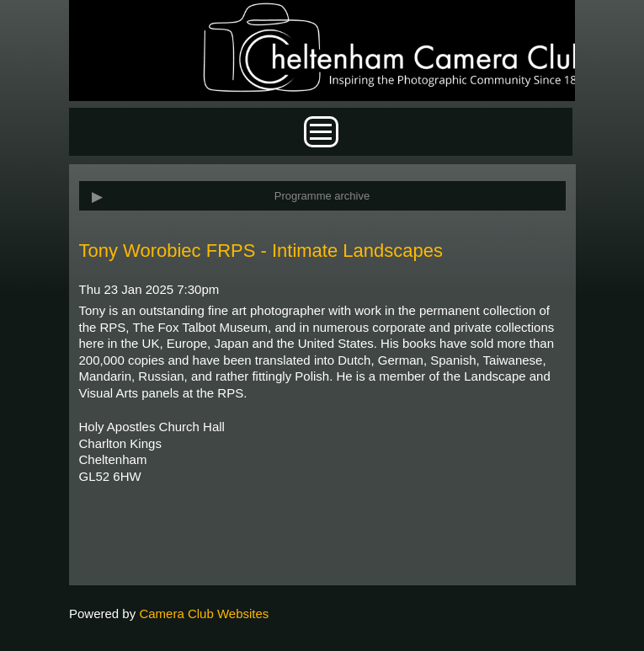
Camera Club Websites (204, 614)
